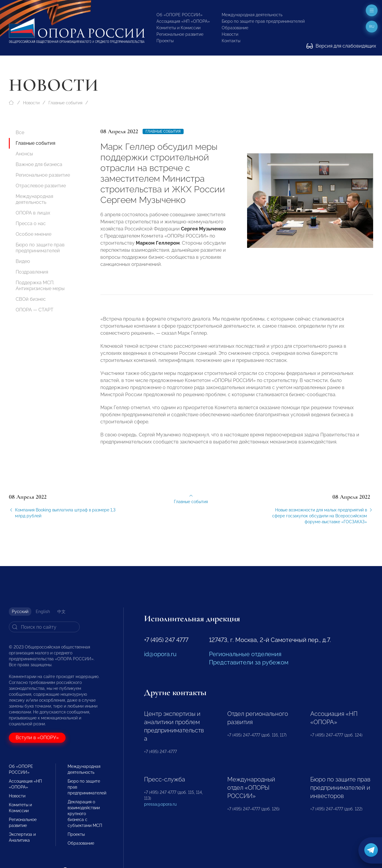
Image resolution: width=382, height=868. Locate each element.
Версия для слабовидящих (341, 46)
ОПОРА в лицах (33, 213)
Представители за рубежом (249, 662)
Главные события (65, 103)
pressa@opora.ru (160, 804)
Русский (20, 612)
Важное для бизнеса (39, 164)
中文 (61, 612)
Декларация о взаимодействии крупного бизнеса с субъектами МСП (85, 814)
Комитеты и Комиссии (178, 28)
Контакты (231, 41)
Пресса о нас (31, 223)
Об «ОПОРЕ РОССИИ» (179, 15)
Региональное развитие (180, 34)
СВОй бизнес (31, 299)
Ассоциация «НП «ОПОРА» (183, 21)
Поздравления (32, 272)
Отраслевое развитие (41, 186)
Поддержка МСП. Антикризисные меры (40, 286)
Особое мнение (34, 234)
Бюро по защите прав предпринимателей (263, 21)
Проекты (165, 41)
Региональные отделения (245, 654)
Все (20, 133)
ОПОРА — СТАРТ (35, 310)
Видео (23, 261)
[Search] (44, 627)
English (43, 612)
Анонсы (24, 154)
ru (372, 27)
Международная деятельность (252, 15)
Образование (235, 28)
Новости (230, 34)
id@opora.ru (160, 654)
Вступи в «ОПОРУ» (37, 738)
